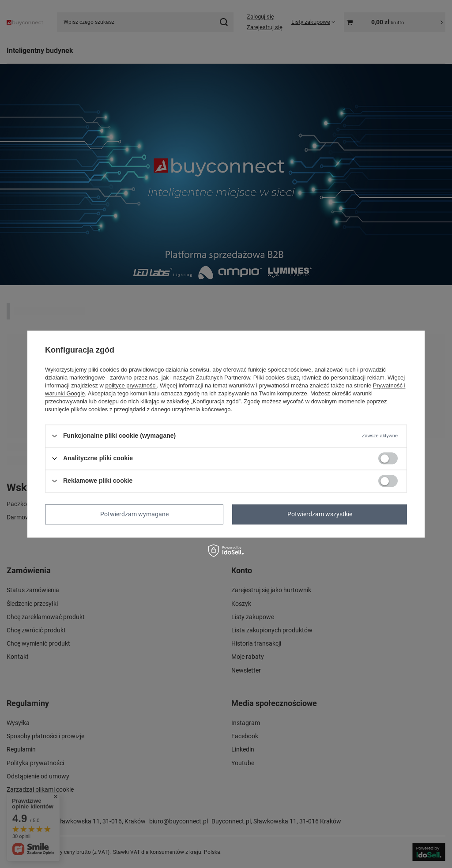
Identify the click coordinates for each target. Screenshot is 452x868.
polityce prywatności (131, 385)
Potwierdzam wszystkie (320, 514)
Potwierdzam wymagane (134, 514)
